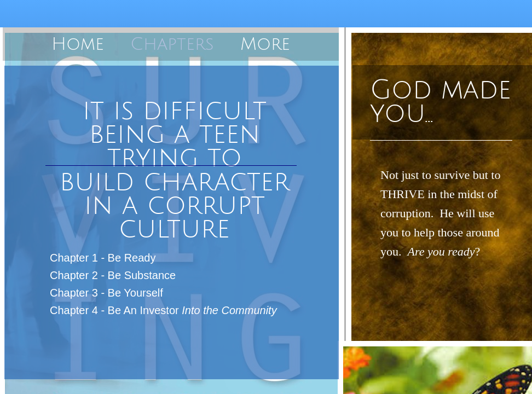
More (265, 44)
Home (78, 44)
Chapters (172, 44)
